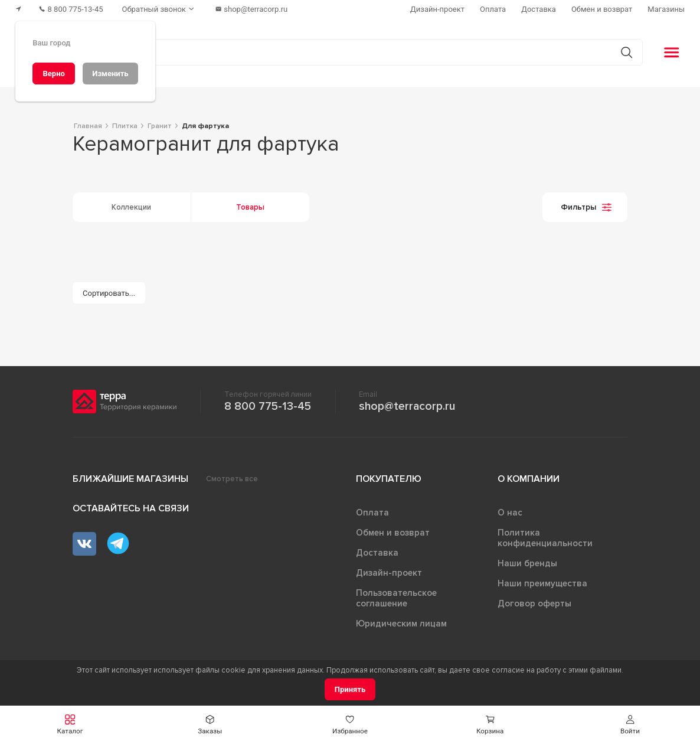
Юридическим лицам (401, 624)
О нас (510, 513)
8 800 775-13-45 (268, 406)
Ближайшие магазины (130, 479)
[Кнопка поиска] (627, 52)
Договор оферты (534, 603)
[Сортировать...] (109, 293)
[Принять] (350, 689)
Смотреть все (232, 479)
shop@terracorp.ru (407, 406)
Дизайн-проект (389, 573)
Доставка (377, 553)
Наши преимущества (542, 583)
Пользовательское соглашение (396, 598)
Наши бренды (527, 563)
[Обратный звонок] (159, 9)
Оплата (372, 513)
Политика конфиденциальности (545, 538)
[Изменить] (110, 74)
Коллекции (131, 207)
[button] (70, 725)
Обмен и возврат (393, 533)
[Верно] (54, 74)
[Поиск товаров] (344, 53)
